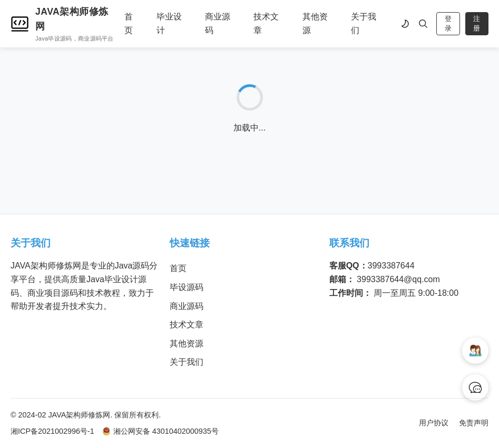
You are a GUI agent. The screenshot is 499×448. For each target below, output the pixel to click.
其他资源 (315, 23)
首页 (129, 23)
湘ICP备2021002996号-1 (52, 431)
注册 (477, 23)
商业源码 (218, 23)
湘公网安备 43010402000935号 (160, 431)
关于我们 (364, 23)
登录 (448, 23)
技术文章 (266, 23)
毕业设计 (169, 23)
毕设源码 (187, 287)
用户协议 (434, 423)
